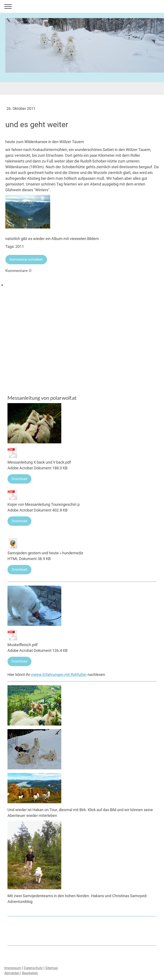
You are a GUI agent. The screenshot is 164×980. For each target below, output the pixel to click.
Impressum (13, 968)
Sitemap (52, 968)
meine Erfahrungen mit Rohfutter (59, 675)
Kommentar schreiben (26, 259)
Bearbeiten (30, 973)
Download (19, 479)
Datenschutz (33, 968)
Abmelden (12, 973)
